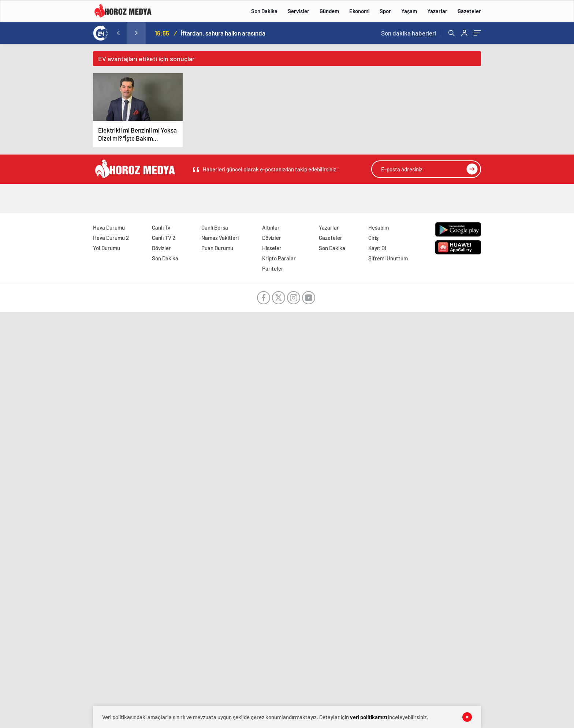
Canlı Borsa (215, 227)
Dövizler (161, 248)
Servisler (299, 11)
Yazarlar (437, 11)
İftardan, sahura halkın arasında (223, 33)
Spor (385, 11)
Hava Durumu (109, 227)
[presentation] (118, 33)
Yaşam (409, 11)
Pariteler (273, 268)
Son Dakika (264, 11)
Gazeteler (469, 11)
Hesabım (379, 227)
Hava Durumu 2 (111, 238)
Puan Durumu (217, 248)
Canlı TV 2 (164, 238)
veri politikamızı (368, 717)
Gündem (329, 11)
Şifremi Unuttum (388, 258)
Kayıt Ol (377, 248)
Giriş (373, 238)
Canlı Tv (161, 227)
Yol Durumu (107, 248)
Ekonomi (359, 11)
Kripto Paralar (279, 258)
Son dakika (409, 33)
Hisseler (272, 248)
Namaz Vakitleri (220, 238)
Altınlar (271, 227)
